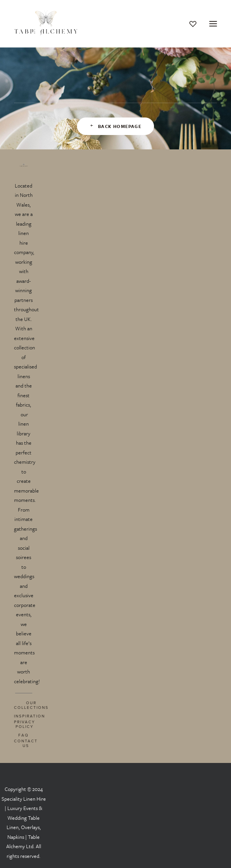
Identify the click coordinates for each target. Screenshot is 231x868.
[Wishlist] (189, 24)
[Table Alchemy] (46, 24)
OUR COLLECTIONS (31, 705)
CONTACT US (26, 743)
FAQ (24, 735)
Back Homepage (115, 126)
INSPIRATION (30, 716)
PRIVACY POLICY (24, 724)
